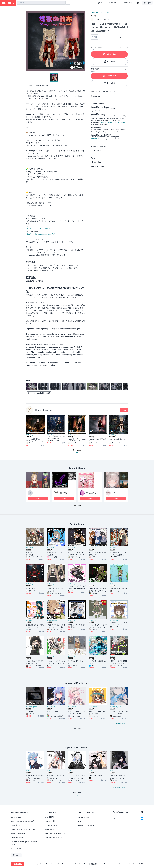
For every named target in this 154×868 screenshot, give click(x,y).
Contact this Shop (97, 166)
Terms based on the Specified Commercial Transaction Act (121, 864)
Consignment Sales (17, 838)
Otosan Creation (43, 410)
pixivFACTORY (95, 139)
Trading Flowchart (99, 146)
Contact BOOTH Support (87, 825)
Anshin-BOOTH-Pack (107, 122)
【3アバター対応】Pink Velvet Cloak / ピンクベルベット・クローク (77, 440)
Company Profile (39, 864)
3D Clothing (105, 12)
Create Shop (128, 3)
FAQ (80, 821)
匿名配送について (17, 825)
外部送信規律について (96, 864)
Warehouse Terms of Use (62, 864)
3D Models (94, 12)
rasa (114, 493)
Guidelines (75, 864)
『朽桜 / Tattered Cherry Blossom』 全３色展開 (56, 438)
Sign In (100, 3)
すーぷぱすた (91, 493)
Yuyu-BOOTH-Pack (121, 122)
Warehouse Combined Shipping (55, 833)
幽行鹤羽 (63, 493)
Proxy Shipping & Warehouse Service (23, 829)
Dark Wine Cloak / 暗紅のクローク (97, 440)
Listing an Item (16, 817)
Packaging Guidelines (18, 833)
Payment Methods (51, 825)
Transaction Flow (50, 829)
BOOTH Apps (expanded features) (22, 821)
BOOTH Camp (16, 848)
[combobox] (41, 3)
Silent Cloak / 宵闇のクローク (118, 440)
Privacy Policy (96, 162)
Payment (96, 150)
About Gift (97, 96)
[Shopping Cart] (138, 3)
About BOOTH (113, 3)
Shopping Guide (50, 821)
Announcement (83, 817)
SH (35, 493)
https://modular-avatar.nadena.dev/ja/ (40, 234)
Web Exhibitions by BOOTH (54, 838)
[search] (63, 3)
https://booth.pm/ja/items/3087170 (39, 229)
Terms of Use (50, 864)
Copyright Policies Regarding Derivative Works (24, 843)
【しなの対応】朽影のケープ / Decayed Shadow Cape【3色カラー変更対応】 (35, 440)
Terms (93, 158)
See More (77, 507)
